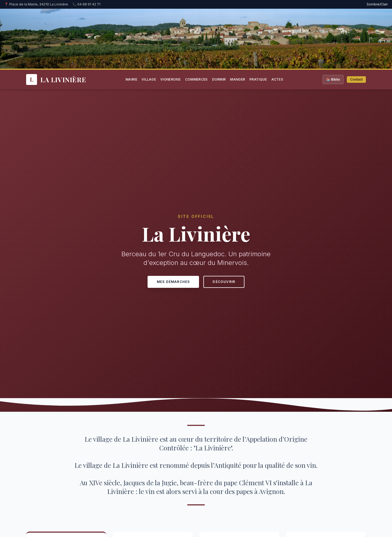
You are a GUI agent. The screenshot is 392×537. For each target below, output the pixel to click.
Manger (238, 79)
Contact (356, 79)
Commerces (196, 79)
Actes (277, 79)
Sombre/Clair (377, 4)
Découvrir (224, 282)
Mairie (131, 79)
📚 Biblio (333, 79)
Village (149, 79)
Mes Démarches (173, 282)
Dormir (219, 79)
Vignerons (171, 79)
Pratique (258, 79)
